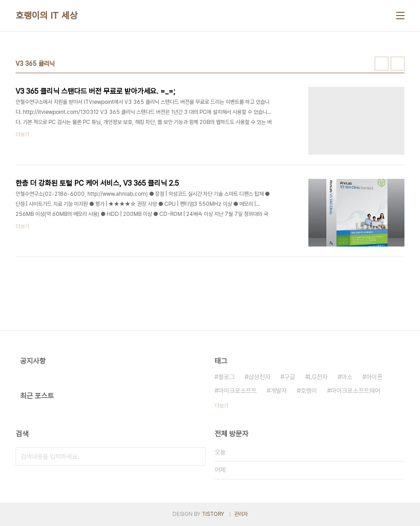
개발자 (279, 391)
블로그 (226, 377)
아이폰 (374, 377)
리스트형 (398, 64)
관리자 (241, 514)
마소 (347, 377)
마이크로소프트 (237, 391)
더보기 (221, 406)
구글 (290, 377)
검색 (196, 456)
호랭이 (309, 391)
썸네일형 (382, 64)
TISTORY (213, 514)
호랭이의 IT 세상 (46, 16)
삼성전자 (259, 377)
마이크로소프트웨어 (355, 391)
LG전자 (318, 377)
